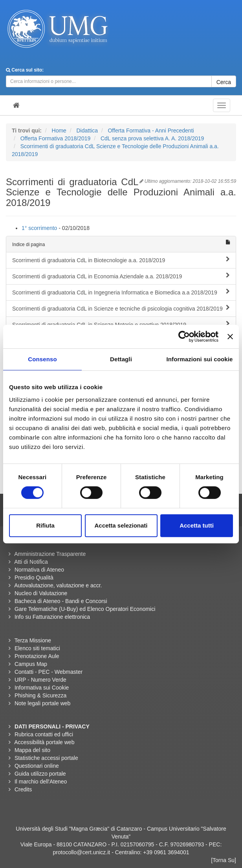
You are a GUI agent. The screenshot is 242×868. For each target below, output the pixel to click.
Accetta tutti (197, 525)
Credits (23, 789)
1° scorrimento (39, 228)
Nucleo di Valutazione (41, 593)
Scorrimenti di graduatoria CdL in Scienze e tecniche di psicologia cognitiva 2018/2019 (121, 308)
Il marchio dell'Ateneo (41, 782)
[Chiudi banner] (230, 337)
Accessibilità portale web (44, 742)
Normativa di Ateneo (39, 570)
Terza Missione (33, 640)
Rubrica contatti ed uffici (44, 734)
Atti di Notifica (31, 562)
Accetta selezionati (121, 525)
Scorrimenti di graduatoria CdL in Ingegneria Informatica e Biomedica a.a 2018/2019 (121, 292)
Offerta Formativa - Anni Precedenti (151, 131)
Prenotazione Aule (37, 656)
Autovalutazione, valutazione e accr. (58, 585)
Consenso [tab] (42, 359)
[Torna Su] (224, 860)
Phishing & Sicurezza (40, 695)
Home (59, 131)
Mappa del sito (32, 750)
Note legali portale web (42, 703)
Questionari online (37, 766)
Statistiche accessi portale (46, 758)
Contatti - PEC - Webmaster (49, 672)
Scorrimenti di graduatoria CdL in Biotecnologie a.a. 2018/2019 (121, 260)
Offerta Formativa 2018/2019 (56, 138)
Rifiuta (45, 525)
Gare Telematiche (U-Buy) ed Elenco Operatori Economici (85, 609)
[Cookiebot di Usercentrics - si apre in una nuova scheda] (184, 337)
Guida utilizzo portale (40, 774)
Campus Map (31, 664)
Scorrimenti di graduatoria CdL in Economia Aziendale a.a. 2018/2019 (121, 276)
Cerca (224, 82)
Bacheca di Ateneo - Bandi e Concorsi (61, 601)
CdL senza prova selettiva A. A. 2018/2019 (152, 138)
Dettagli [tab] (121, 359)
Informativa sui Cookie (42, 688)
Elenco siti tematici (37, 648)
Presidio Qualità (34, 577)
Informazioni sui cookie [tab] (200, 359)
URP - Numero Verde (40, 680)
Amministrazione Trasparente (50, 554)
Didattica (87, 131)
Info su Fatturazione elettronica (52, 617)
